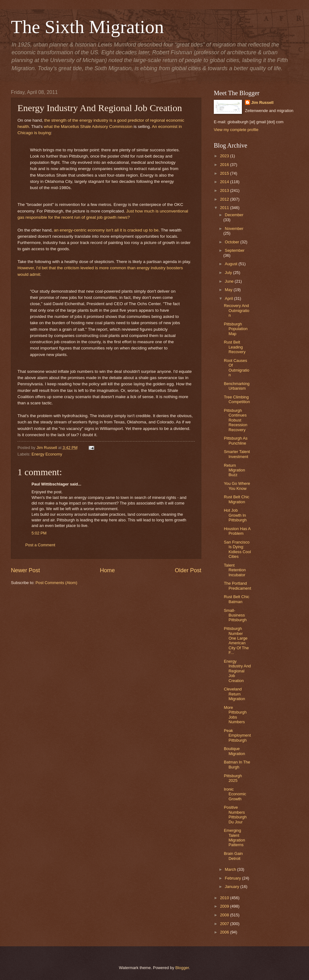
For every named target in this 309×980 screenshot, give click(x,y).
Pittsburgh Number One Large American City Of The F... (236, 641)
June (230, 281)
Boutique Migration (234, 751)
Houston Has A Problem (237, 531)
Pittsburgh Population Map (236, 329)
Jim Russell (262, 102)
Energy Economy (47, 454)
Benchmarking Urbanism (237, 386)
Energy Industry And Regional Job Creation (237, 671)
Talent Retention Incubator (235, 570)
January (232, 887)
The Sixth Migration (87, 27)
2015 (225, 173)
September (235, 250)
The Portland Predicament (237, 586)
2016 (225, 165)
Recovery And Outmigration (237, 310)
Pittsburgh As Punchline (236, 441)
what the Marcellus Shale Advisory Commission (88, 127)
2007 (225, 924)
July (229, 273)
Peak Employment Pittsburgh (237, 735)
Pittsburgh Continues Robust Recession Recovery (235, 420)
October (232, 242)
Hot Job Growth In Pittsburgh (235, 515)
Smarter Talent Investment (237, 454)
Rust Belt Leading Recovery (235, 347)
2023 (225, 156)
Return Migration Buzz (234, 470)
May (229, 290)
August (232, 264)
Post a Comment (40, 545)
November (234, 229)
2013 (225, 190)
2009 (225, 906)
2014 (225, 182)
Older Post (188, 570)
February (233, 878)
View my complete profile (236, 130)
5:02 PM (39, 533)
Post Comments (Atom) (56, 583)
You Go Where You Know (237, 486)
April (229, 298)
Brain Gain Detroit (233, 856)
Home (107, 570)
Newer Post (25, 570)
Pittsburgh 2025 (233, 778)
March (231, 869)
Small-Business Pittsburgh (235, 615)
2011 (225, 208)
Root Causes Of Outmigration (237, 368)
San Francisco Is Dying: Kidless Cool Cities (237, 549)
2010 (225, 898)
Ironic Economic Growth (235, 794)
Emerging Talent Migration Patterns (234, 838)
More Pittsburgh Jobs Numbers (235, 715)
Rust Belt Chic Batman (237, 599)
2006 (225, 932)
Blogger (182, 968)
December (234, 215)
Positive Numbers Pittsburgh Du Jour (235, 814)
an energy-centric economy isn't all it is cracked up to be (106, 230)
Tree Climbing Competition (237, 399)
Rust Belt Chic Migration (237, 499)
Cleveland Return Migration (234, 694)
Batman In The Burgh (237, 764)
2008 (225, 915)
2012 (225, 199)
